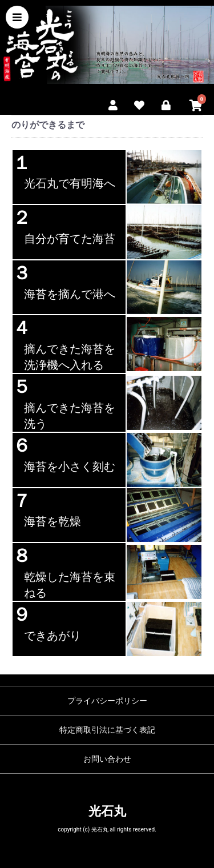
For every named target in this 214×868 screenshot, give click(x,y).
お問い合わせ (107, 759)
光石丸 (107, 811)
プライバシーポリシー (107, 701)
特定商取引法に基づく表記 (107, 730)
